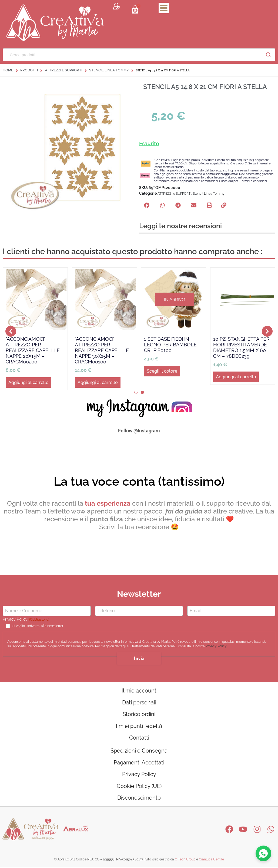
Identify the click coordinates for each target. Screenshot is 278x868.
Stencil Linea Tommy (109, 70)
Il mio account (139, 691)
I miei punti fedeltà (139, 726)
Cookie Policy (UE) (139, 787)
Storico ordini (139, 714)
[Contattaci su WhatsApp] (263, 853)
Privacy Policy (216, 646)
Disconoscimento (139, 799)
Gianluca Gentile (211, 860)
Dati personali (139, 703)
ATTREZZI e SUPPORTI (63, 70)
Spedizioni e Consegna (139, 751)
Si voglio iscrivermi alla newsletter (38, 626)
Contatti (139, 738)
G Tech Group (185, 860)
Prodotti (29, 70)
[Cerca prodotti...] (132, 55)
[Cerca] (268, 55)
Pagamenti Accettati (139, 763)
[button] (147, 205)
